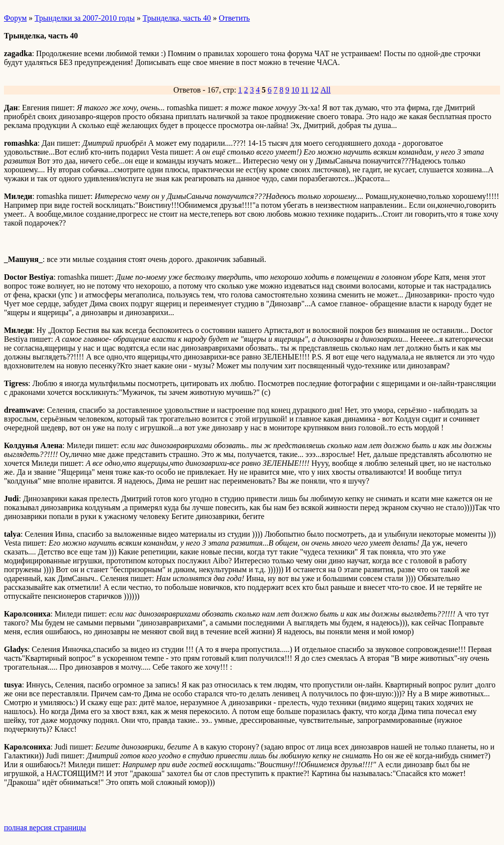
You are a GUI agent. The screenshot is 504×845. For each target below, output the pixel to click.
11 (305, 90)
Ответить (235, 18)
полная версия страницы (45, 828)
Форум (15, 18)
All (325, 90)
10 (295, 90)
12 (315, 90)
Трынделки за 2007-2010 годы (84, 18)
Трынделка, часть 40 (177, 18)
